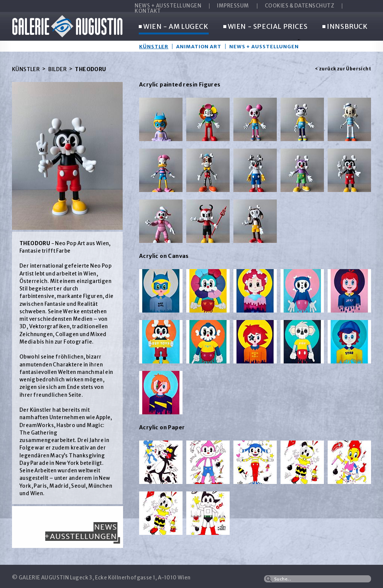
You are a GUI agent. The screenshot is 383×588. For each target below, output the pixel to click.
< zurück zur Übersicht (343, 69)
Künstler (154, 46)
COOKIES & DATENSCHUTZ (300, 6)
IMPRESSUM (233, 6)
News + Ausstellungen (264, 46)
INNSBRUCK (345, 27)
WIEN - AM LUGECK (174, 27)
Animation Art (199, 46)
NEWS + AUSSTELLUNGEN (168, 6)
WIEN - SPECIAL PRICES (266, 27)
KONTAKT (148, 11)
